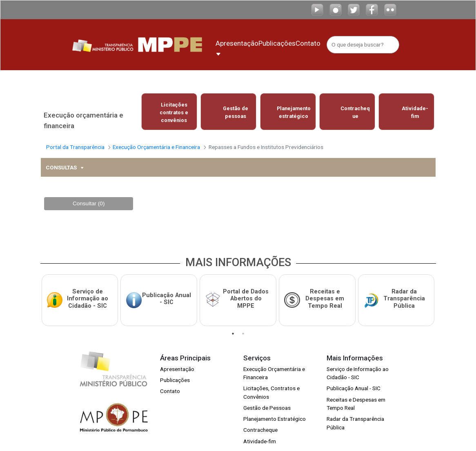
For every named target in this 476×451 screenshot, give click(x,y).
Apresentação (177, 360)
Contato (170, 382)
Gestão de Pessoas (267, 399)
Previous (135, 111)
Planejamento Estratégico (275, 410)
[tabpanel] (80, 294)
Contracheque (260, 421)
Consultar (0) (89, 199)
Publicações (175, 371)
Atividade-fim (260, 432)
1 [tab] (233, 325)
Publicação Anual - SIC (354, 380)
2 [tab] (243, 325)
